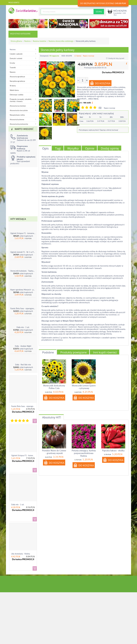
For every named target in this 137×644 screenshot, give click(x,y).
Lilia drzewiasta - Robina (21, 554)
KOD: (64, 56)
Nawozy (13, 72)
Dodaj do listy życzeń (115, 58)
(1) (100, 108)
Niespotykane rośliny (17, 115)
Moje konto (14, 3)
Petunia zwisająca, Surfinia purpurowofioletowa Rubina (84, 453)
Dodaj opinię (110, 148)
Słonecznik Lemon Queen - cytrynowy (84, 387)
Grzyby (12, 63)
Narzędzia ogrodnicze (17, 81)
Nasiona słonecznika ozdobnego (61, 41)
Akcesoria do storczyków (19, 110)
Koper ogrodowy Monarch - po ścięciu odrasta (23, 290)
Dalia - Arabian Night (23, 346)
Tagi (58, 148)
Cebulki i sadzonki (16, 54)
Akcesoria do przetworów (19, 124)
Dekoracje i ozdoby (17, 95)
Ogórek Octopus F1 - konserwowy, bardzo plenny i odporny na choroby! (23, 233)
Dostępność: (45, 56)
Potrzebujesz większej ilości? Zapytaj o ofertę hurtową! (99, 130)
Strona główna (16, 41)
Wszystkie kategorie (20, 34)
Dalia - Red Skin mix (23, 365)
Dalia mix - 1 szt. (23, 327)
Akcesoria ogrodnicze (17, 77)
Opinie (90, 148)
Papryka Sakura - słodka (113, 451)
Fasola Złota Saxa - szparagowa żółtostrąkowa (23, 308)
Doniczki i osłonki (16, 58)
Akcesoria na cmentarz (18, 106)
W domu (13, 86)
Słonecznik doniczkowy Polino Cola (54, 387)
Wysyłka (73, 148)
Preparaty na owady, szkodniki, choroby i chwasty (21, 100)
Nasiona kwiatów (40, 41)
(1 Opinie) (78, 56)
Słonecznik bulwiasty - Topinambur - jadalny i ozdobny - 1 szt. (23, 271)
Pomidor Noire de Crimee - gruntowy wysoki (54, 452)
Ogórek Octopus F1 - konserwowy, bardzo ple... (30, 455)
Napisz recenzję (89, 56)
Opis (45, 148)
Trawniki (13, 68)
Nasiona (27, 41)
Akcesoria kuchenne (17, 119)
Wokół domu (14, 90)
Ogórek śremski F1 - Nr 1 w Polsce (23, 252)
